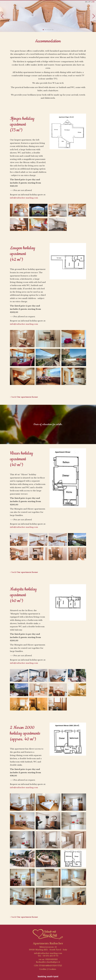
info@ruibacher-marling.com (24, 198)
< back (24, 397)
